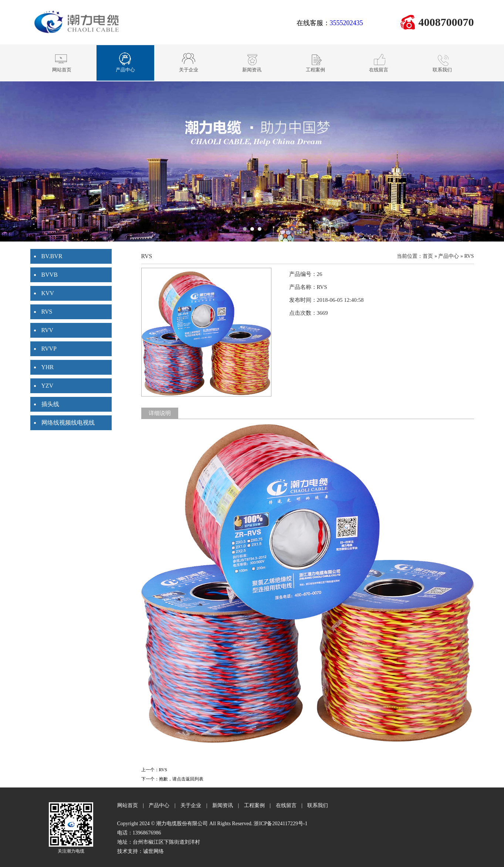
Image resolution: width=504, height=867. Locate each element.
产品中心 (449, 256)
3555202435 (346, 23)
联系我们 (318, 805)
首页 (428, 256)
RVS (469, 256)
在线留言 (286, 805)
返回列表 (195, 779)
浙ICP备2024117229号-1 (280, 824)
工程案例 (254, 805)
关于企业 (191, 805)
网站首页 (128, 805)
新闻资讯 (223, 805)
